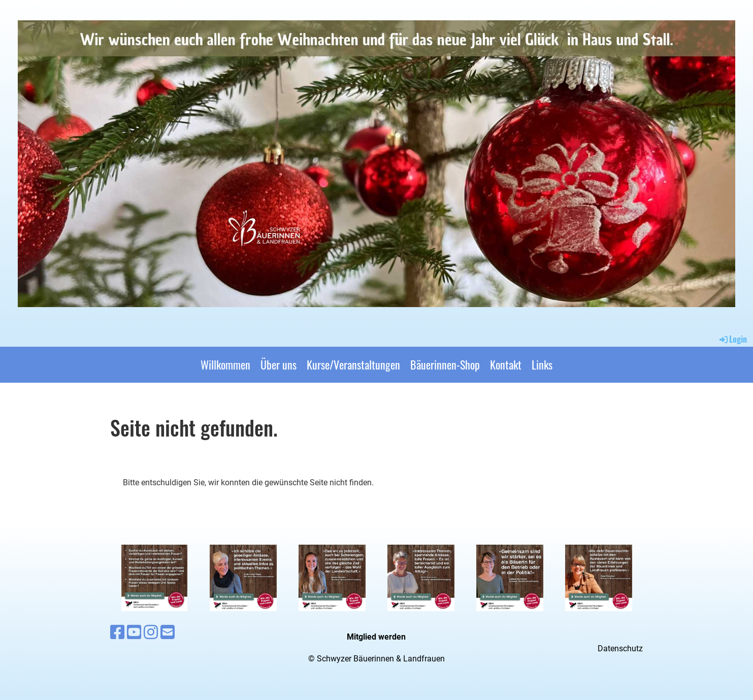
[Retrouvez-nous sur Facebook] (117, 632)
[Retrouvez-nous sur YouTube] (134, 632)
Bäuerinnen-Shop (445, 364)
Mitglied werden (376, 637)
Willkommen (225, 364)
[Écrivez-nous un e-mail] (168, 632)
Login (732, 339)
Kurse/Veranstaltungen (353, 364)
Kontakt (506, 364)
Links (542, 364)
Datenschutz (620, 648)
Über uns (279, 364)
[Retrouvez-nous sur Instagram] (151, 632)
